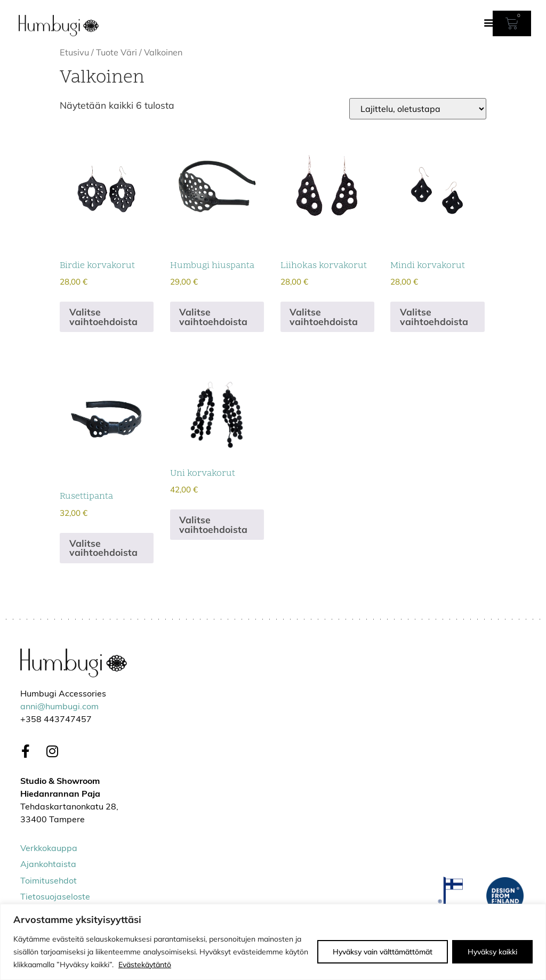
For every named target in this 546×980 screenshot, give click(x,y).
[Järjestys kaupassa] (418, 109)
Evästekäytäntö (145, 965)
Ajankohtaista (48, 865)
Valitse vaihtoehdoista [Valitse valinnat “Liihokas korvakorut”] (324, 317)
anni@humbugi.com (59, 707)
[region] (273, 942)
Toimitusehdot (49, 881)
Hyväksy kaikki (492, 952)
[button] (489, 22)
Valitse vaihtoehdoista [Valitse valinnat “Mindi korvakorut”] (434, 317)
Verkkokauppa (49, 849)
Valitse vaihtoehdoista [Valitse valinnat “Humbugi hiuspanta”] (213, 317)
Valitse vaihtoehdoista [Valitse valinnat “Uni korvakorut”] (213, 524)
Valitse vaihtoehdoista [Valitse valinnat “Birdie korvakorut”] (103, 317)
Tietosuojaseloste (55, 897)
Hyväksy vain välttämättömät (383, 952)
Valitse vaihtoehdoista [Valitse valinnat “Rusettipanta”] (103, 548)
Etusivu (74, 52)
